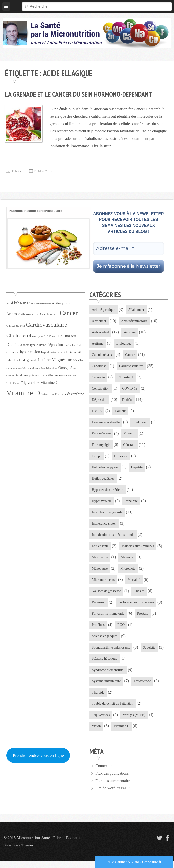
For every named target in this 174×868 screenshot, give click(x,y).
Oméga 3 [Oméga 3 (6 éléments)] (65, 368)
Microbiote (129, 573)
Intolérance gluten (104, 527)
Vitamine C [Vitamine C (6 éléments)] (49, 382)
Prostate (143, 618)
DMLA (97, 413)
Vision (97, 733)
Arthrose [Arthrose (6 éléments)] (13, 314)
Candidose (99, 367)
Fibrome (130, 436)
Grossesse (122, 458)
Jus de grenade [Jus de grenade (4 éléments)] (28, 360)
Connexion (104, 772)
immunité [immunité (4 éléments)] (76, 352)
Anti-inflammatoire (135, 321)
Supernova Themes (19, 852)
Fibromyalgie (101, 447)
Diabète (128, 401)
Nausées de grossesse (107, 596)
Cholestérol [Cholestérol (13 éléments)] (19, 335)
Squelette (150, 653)
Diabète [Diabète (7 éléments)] (13, 344)
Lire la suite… (104, 146)
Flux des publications (112, 780)
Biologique (124, 344)
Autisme (98, 344)
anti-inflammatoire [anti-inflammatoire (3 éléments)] (41, 304)
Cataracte (98, 378)
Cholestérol (126, 378)
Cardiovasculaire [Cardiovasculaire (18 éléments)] (46, 325)
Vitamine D (122, 733)
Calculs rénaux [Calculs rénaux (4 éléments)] (49, 314)
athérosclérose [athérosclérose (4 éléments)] (30, 314)
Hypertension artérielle (108, 493)
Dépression (100, 401)
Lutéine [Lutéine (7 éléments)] (44, 360)
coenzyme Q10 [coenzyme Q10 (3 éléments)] (40, 336)
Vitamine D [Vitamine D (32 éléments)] (23, 393)
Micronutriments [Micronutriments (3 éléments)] (31, 368)
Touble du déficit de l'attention (113, 710)
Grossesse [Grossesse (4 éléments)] (13, 352)
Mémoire (128, 561)
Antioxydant (101, 333)
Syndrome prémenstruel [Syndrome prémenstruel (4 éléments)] (30, 375)
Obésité (140, 596)
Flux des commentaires (114, 787)
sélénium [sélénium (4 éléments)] (52, 375)
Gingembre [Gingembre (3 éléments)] (70, 345)
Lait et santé (100, 550)
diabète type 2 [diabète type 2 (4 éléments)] (29, 345)
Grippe (97, 458)
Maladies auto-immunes (139, 550)
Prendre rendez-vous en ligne (39, 762)
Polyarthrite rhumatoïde (108, 618)
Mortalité (135, 584)
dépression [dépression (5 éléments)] (55, 345)
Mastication (100, 561)
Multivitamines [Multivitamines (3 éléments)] (49, 368)
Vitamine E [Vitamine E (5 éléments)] (49, 394)
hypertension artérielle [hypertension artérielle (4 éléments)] (55, 352)
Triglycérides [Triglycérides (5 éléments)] (30, 383)
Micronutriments (104, 584)
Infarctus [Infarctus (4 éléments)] (12, 360)
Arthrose (130, 333)
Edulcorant (141, 424)
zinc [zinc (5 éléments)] (61, 394)
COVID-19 (130, 390)
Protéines (98, 630)
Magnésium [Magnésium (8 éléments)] (62, 360)
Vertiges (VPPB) (135, 721)
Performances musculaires (137, 607)
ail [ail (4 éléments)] (8, 304)
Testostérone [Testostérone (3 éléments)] (13, 383)
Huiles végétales (103, 481)
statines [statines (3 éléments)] (10, 376)
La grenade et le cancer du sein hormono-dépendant (81, 94)
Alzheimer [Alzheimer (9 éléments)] (20, 303)
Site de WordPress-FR (113, 795)
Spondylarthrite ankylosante (111, 653)
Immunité (132, 504)
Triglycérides (101, 721)
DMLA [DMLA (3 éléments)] (43, 345)
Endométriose (102, 436)
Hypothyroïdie (102, 504)
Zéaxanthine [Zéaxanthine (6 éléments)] (74, 394)
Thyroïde (98, 698)
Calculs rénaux (102, 356)
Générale (130, 447)
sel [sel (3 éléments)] (75, 368)
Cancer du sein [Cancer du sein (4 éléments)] (16, 326)
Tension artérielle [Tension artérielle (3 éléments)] (68, 376)
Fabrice (17, 171)
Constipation (101, 390)
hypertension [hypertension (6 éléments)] (30, 352)
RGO (122, 630)
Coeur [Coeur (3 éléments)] (52, 336)
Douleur (121, 413)
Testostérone (143, 687)
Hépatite (138, 470)
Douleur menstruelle (106, 424)
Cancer (130, 356)
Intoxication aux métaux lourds (114, 538)
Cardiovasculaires (132, 367)
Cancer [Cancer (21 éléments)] (69, 313)
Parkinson (99, 607)
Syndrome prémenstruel (109, 676)
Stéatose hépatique (105, 664)
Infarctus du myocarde (108, 515)
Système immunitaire (107, 687)
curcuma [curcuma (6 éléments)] (63, 336)
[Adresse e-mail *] (129, 249)
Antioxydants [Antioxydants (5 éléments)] (61, 303)
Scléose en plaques (105, 641)
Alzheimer (99, 321)
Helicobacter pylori (105, 470)
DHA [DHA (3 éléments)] (74, 336)
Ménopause (100, 573)
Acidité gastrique (104, 310)
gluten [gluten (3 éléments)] (80, 345)
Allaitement (137, 310)
